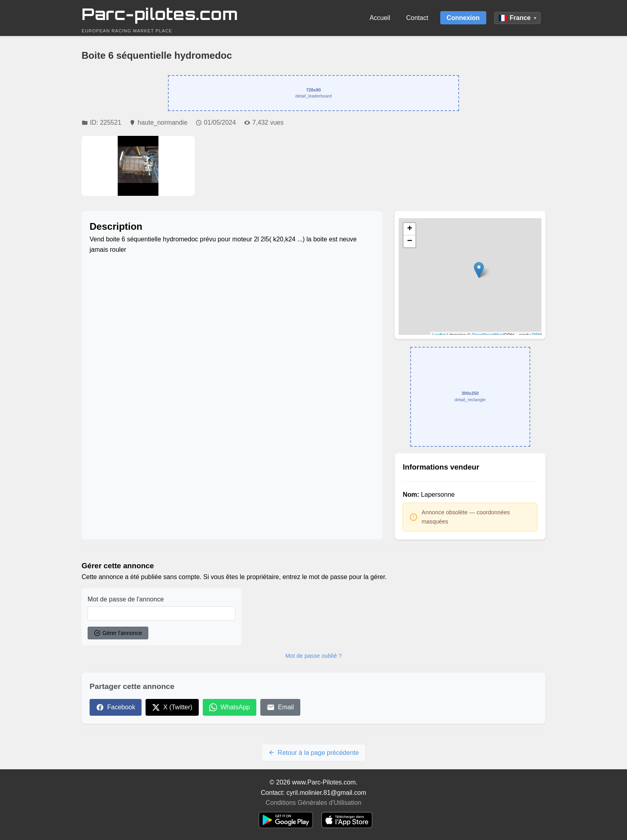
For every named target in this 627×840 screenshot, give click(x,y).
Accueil (380, 18)
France (517, 18)
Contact (417, 18)
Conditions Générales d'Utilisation (313, 803)
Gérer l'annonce (118, 633)
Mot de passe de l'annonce (126, 599)
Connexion (463, 18)
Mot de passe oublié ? (314, 656)
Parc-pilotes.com (160, 14)
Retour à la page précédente (314, 753)
